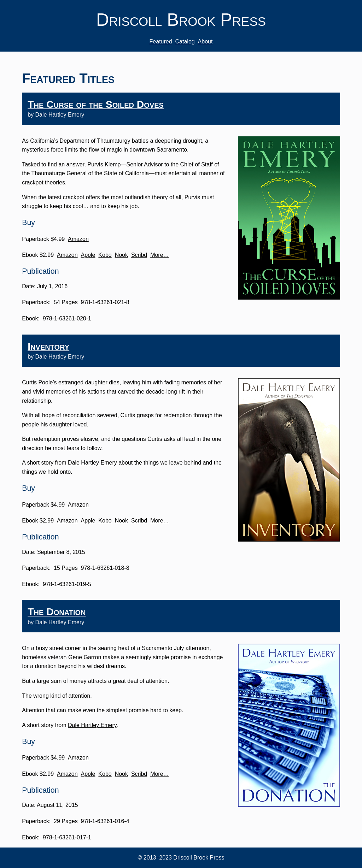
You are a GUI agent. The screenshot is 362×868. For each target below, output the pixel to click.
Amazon (78, 239)
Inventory (48, 346)
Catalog (185, 42)
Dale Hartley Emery (92, 463)
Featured (161, 42)
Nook (121, 255)
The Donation (57, 612)
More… (159, 255)
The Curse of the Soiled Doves (96, 104)
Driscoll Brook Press (181, 20)
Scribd (139, 255)
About (205, 42)
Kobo (105, 255)
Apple (88, 255)
